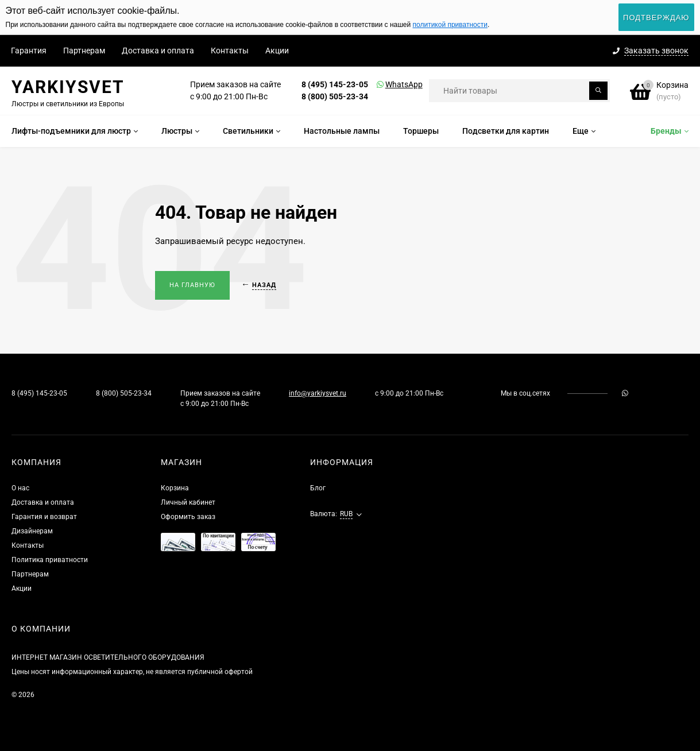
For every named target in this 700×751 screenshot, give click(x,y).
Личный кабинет (188, 502)
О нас (20, 488)
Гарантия (29, 51)
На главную (192, 285)
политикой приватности (450, 25)
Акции (277, 51)
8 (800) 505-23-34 (335, 96)
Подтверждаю (656, 18)
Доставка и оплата (158, 51)
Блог (318, 488)
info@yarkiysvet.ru (318, 393)
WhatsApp (389, 84)
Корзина (175, 488)
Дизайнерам (32, 531)
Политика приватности (50, 560)
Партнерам (84, 51)
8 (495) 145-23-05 (335, 84)
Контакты (230, 51)
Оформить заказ (188, 517)
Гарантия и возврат (44, 517)
